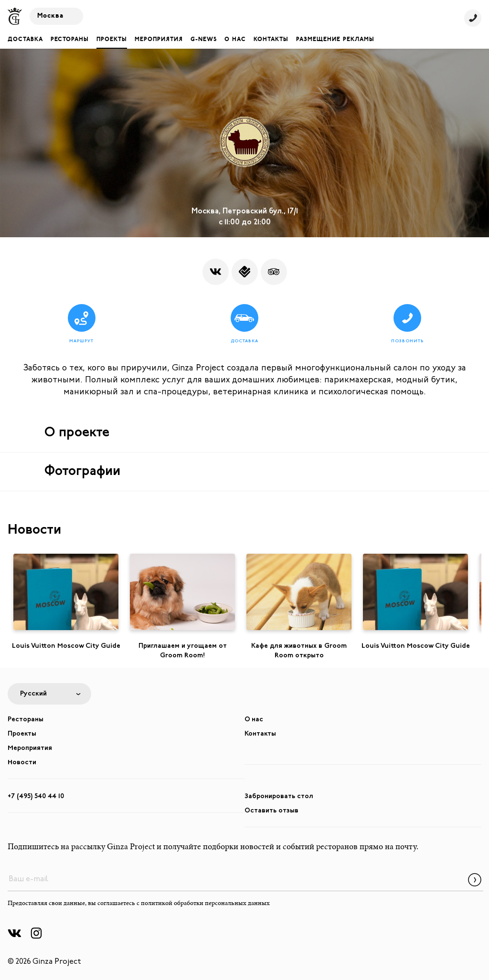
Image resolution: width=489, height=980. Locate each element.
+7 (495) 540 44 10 (36, 796)
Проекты (112, 40)
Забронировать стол (279, 796)
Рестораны (70, 40)
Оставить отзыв (271, 811)
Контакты (271, 40)
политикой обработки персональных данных (205, 904)
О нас (235, 40)
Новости (22, 763)
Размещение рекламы (335, 40)
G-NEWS (204, 40)
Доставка (25, 40)
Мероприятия (159, 40)
